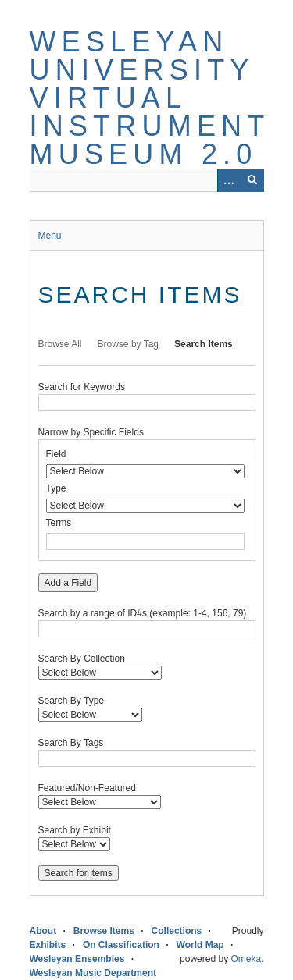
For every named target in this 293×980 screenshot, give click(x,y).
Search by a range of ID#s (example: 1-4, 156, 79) (143, 613)
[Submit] (252, 180)
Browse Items (104, 931)
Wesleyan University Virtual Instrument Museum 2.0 (150, 98)
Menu (50, 236)
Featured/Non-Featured (87, 788)
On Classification (121, 945)
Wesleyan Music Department (93, 973)
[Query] (147, 180)
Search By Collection (82, 659)
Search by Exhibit (75, 830)
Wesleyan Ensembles (77, 959)
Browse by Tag (129, 344)
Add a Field (68, 583)
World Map (200, 945)
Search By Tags (71, 743)
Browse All (60, 344)
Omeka (246, 959)
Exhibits (48, 945)
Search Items (204, 344)
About (43, 931)
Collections (177, 931)
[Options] (229, 180)
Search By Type (71, 701)
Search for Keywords (82, 387)
